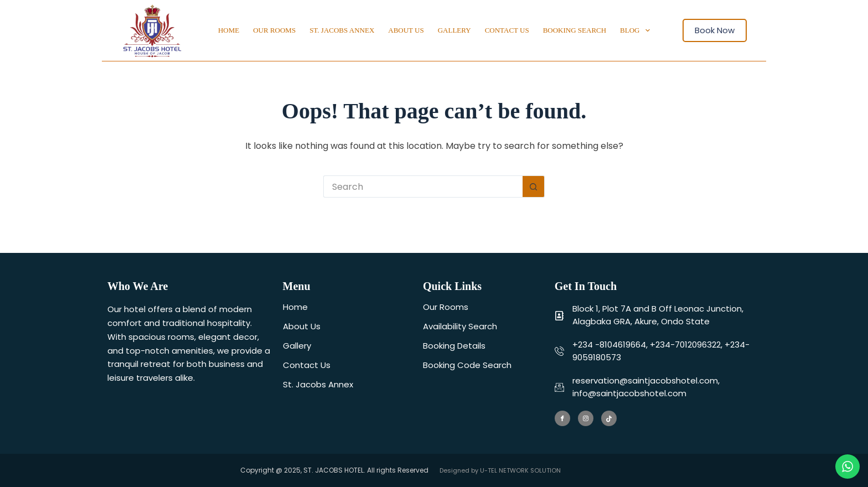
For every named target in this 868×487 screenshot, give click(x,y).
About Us (406, 30)
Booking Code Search (467, 365)
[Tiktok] (609, 418)
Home (229, 30)
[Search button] (534, 186)
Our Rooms (274, 30)
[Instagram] (586, 418)
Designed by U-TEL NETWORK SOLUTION (500, 470)
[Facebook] (562, 418)
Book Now (715, 30)
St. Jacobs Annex (342, 30)
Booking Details (454, 346)
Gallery (454, 30)
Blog (637, 30)
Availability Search (460, 326)
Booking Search (575, 30)
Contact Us (507, 30)
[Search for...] (423, 186)
